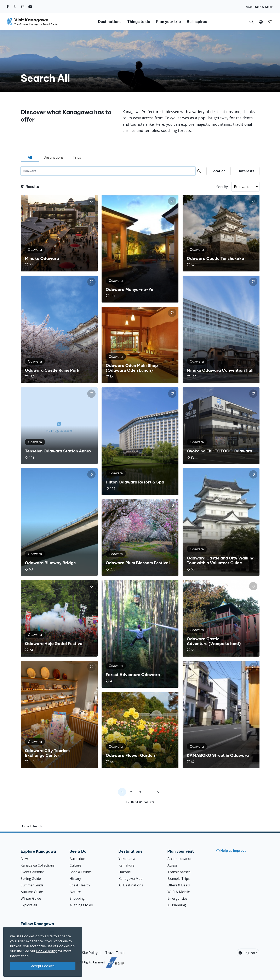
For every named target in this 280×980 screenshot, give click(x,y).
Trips (77, 157)
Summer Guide (32, 885)
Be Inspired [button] (197, 22)
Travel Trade (115, 953)
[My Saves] (270, 22)
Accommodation (180, 859)
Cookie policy (47, 951)
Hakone (125, 872)
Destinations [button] (110, 22)
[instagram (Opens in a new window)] (23, 7)
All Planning (177, 905)
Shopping (77, 898)
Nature (75, 892)
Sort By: (222, 187)
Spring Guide (31, 879)
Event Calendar (32, 872)
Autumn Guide (32, 892)
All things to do (81, 905)
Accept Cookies (43, 966)
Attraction (77, 859)
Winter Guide (31, 898)
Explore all (29, 905)
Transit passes (179, 872)
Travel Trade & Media (259, 7)
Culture (75, 865)
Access (173, 865)
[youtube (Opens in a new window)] (30, 7)
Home (25, 826)
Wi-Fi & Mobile (179, 892)
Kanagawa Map (131, 879)
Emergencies (177, 898)
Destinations (53, 157)
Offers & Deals (179, 885)
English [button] (247, 953)
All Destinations (131, 885)
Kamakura (127, 865)
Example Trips (179, 879)
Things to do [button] (139, 22)
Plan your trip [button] (168, 22)
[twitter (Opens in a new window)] (15, 7)
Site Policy (90, 953)
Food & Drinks (81, 872)
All (30, 157)
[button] (261, 22)
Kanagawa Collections (38, 865)
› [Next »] (167, 792)
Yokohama (127, 859)
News (25, 859)
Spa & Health (80, 885)
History (75, 879)
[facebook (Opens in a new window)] (8, 7)
